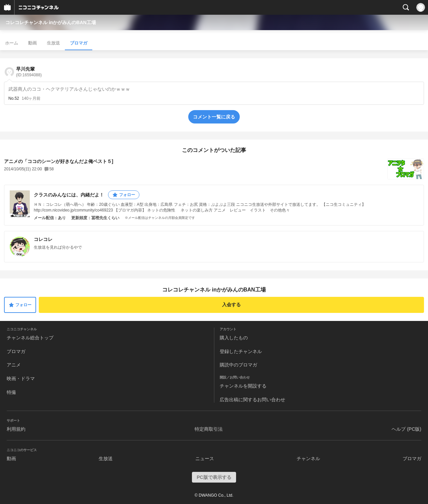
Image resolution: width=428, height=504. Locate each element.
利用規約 (16, 429)
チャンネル (308, 458)
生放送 (53, 43)
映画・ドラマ (21, 379)
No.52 (14, 98)
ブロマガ (79, 43)
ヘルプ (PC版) (406, 429)
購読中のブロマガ (238, 365)
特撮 (11, 392)
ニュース (205, 458)
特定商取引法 (209, 429)
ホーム (12, 43)
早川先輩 (29, 72)
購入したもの (234, 338)
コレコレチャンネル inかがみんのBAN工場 (51, 22)
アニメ (14, 365)
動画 (32, 43)
